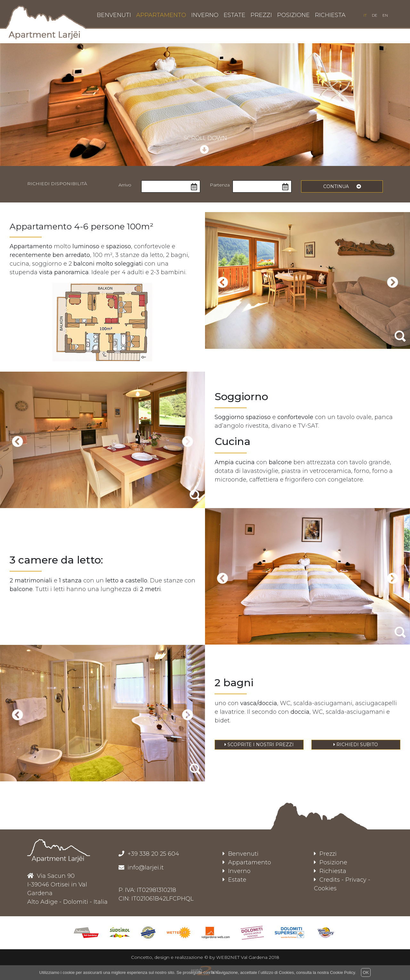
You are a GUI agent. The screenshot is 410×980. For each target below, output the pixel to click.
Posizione (331, 862)
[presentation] (222, 282)
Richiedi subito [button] (356, 745)
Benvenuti (241, 854)
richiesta (330, 15)
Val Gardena (254, 957)
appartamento (161, 15)
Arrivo (125, 185)
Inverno (237, 871)
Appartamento (247, 862)
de (375, 15)
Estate (234, 880)
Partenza (220, 185)
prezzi (261, 15)
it (365, 15)
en (385, 15)
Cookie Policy (342, 972)
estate (234, 15)
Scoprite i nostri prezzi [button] (259, 745)
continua (342, 186)
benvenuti (114, 15)
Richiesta (330, 871)
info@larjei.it (145, 868)
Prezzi (325, 854)
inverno (205, 15)
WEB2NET (228, 957)
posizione (293, 15)
